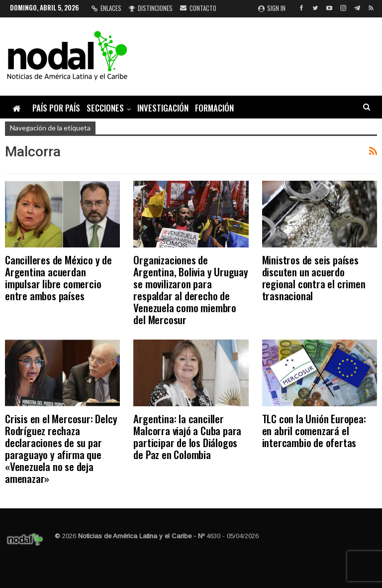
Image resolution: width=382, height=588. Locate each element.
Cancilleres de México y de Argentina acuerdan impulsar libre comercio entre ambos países (58, 278)
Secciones (105, 108)
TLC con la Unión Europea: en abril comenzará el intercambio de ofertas (314, 430)
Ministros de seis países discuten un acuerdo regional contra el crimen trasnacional (314, 278)
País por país (56, 108)
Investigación (163, 108)
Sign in (272, 8)
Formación (214, 108)
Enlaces (106, 8)
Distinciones (151, 8)
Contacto (198, 8)
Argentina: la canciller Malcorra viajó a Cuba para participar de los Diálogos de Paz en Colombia (187, 436)
